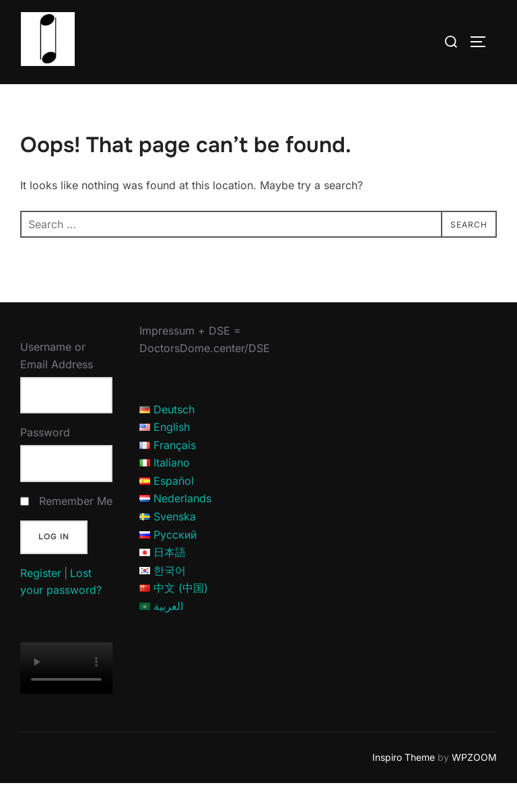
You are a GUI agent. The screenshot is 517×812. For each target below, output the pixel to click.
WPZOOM (474, 786)
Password (45, 461)
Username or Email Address (57, 384)
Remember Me (76, 529)
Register (41, 601)
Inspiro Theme (404, 786)
